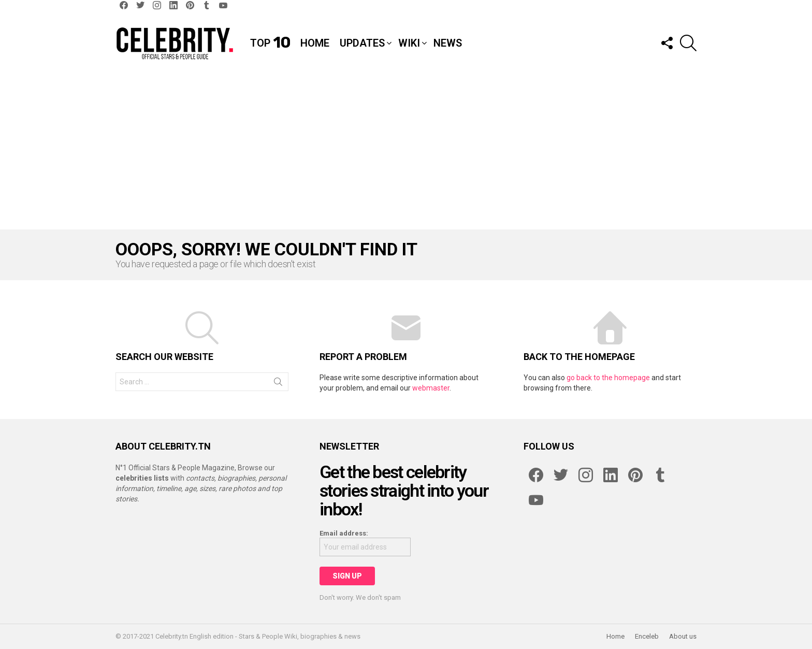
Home (315, 43)
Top (270, 43)
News (448, 43)
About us (683, 636)
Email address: (344, 533)
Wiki (409, 43)
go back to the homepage (608, 378)
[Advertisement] (406, 152)
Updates (362, 43)
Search (278, 384)
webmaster (431, 388)
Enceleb (647, 636)
